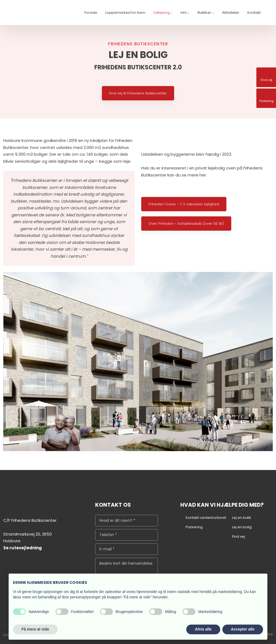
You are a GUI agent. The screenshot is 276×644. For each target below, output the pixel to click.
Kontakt (254, 13)
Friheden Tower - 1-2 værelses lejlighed (184, 204)
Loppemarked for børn (125, 13)
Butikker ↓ (206, 13)
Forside (91, 13)
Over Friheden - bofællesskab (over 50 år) (186, 224)
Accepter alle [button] (243, 629)
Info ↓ (185, 13)
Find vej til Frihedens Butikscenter (138, 93)
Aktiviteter (231, 13)
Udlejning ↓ (163, 13)
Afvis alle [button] (203, 629)
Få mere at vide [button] (35, 629)
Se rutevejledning (23, 548)
